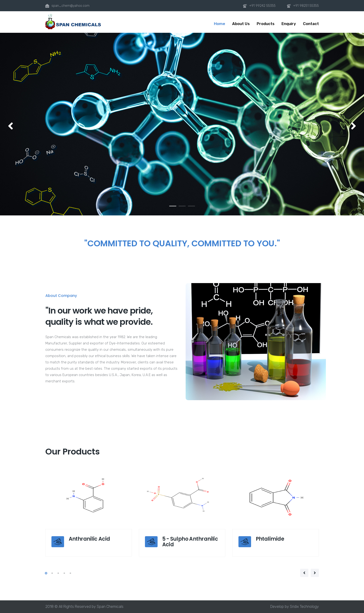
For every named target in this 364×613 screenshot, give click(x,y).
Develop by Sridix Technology (295, 607)
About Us (241, 24)
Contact (311, 24)
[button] (11, 126)
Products (266, 24)
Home (220, 24)
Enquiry (289, 24)
